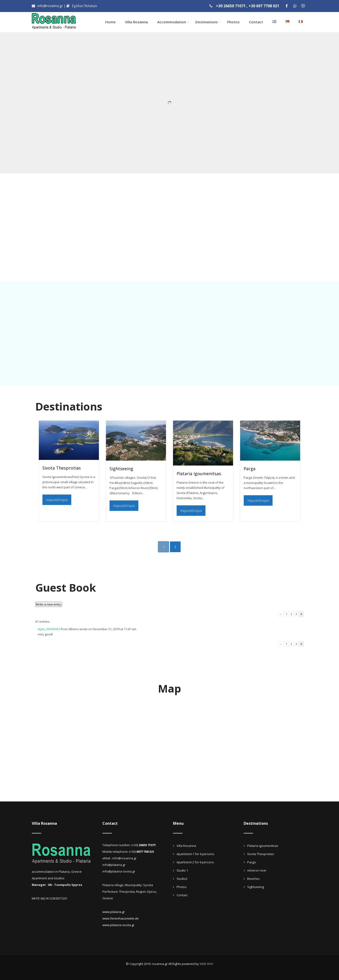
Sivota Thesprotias (62, 468)
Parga (250, 469)
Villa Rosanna (136, 22)
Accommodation (173, 22)
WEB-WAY (206, 964)
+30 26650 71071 (231, 6)
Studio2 (182, 879)
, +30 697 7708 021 (263, 6)
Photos (233, 22)
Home (110, 22)
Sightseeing (121, 469)
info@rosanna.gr (48, 6)
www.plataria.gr (114, 912)
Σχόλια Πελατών (82, 6)
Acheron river (257, 870)
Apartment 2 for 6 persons (195, 862)
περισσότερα (57, 500)
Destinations (208, 22)
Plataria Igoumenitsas (199, 474)
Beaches (253, 879)
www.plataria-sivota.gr (118, 925)
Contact (256, 22)
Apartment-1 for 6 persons (195, 854)
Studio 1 (182, 870)
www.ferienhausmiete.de (121, 918)
